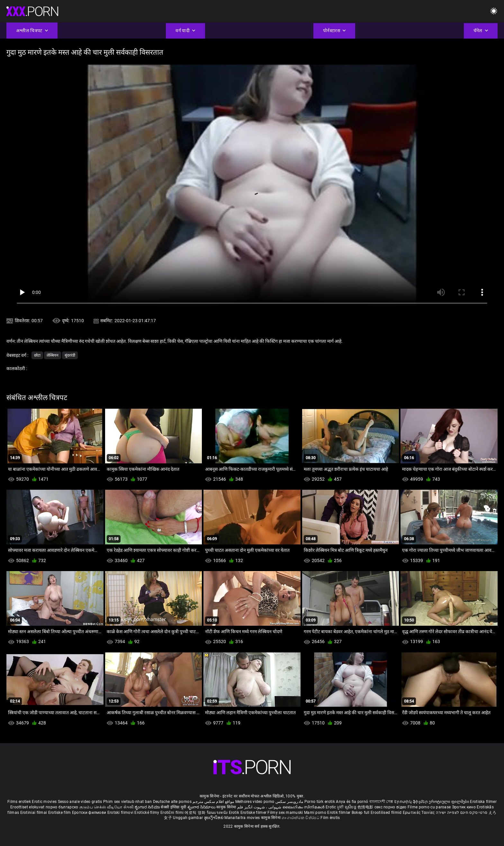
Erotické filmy (147, 813)
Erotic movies (45, 802)
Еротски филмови (90, 813)
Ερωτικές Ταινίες (419, 813)
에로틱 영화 (195, 813)
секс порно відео (391, 807)
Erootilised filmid (387, 813)
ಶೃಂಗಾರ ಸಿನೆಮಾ (148, 807)
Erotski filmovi (121, 813)
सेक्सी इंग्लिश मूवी (173, 807)
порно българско (62, 807)
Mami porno (315, 813)
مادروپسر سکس (289, 802)
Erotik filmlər (339, 813)
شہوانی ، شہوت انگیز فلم (260, 807)
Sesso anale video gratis (80, 802)
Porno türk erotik (320, 802)
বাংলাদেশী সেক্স (381, 802)
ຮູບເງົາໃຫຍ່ (214, 818)
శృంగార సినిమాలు (202, 807)
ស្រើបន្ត (351, 807)
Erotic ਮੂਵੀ (335, 807)
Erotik (235, 813)
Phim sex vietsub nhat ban (128, 802)
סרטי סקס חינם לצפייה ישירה (462, 813)
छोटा (37, 355)
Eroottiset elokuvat (28, 807)
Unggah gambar (188, 818)
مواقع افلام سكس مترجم (213, 802)
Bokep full (361, 813)
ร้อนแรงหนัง (218, 813)
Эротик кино (464, 807)
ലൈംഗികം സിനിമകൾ (304, 807)
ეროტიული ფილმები (449, 802)
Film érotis (330, 818)
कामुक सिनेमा (227, 807)
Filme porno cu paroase (429, 807)
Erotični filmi (173, 813)
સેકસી (129, 807)
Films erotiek (19, 802)
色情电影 (366, 807)
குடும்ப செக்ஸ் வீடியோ (101, 807)
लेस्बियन (53, 355)
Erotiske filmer (254, 813)
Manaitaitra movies (243, 818)
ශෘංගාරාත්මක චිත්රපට (301, 818)
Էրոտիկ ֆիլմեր (412, 802)
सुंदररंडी (70, 355)
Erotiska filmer (483, 802)
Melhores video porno (255, 802)
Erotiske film (60, 813)
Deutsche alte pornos (172, 802)
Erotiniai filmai (34, 813)
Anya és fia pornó (352, 802)
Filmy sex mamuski (285, 813)
